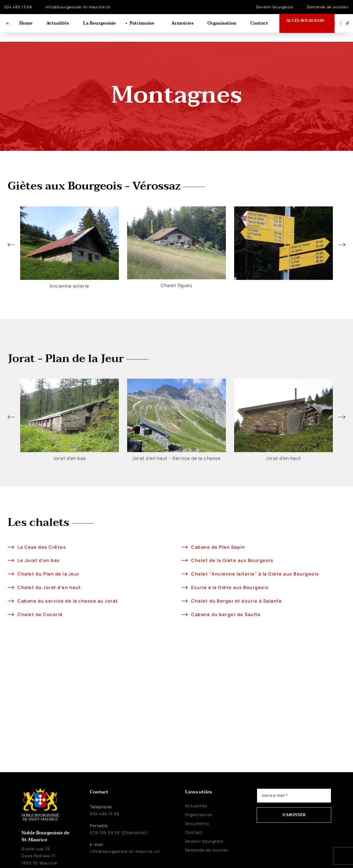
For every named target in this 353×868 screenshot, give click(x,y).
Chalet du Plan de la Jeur (48, 614)
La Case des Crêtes (41, 587)
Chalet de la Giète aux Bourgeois (231, 600)
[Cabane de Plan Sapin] (184, 587)
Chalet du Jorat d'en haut (48, 627)
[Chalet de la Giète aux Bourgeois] (184, 600)
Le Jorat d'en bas (38, 600)
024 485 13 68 (18, 7)
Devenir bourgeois (275, 7)
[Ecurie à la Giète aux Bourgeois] (184, 627)
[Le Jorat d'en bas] (10, 600)
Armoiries (184, 23)
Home (30, 23)
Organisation (222, 23)
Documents (197, 814)
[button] (11, 236)
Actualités (61, 23)
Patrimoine (144, 23)
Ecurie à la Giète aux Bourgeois (229, 627)
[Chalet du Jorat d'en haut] (10, 627)
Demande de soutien (328, 7)
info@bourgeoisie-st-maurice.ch (78, 7)
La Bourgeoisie (102, 23)
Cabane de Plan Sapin (217, 587)
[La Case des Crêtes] (10, 587)
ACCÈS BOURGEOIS (307, 23)
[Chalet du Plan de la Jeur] (10, 614)
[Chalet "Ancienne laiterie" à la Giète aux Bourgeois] (184, 614)
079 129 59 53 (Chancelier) (119, 823)
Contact (259, 23)
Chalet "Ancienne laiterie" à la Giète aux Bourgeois (254, 614)
